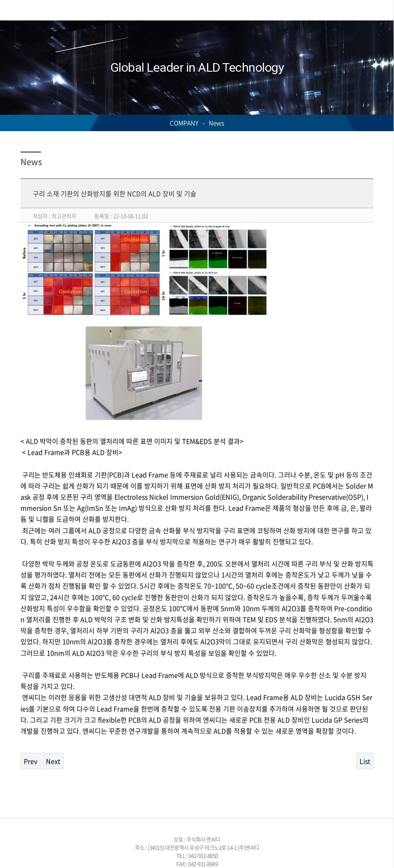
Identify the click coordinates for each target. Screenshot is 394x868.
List (365, 761)
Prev (31, 761)
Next (53, 761)
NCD (46, 10)
